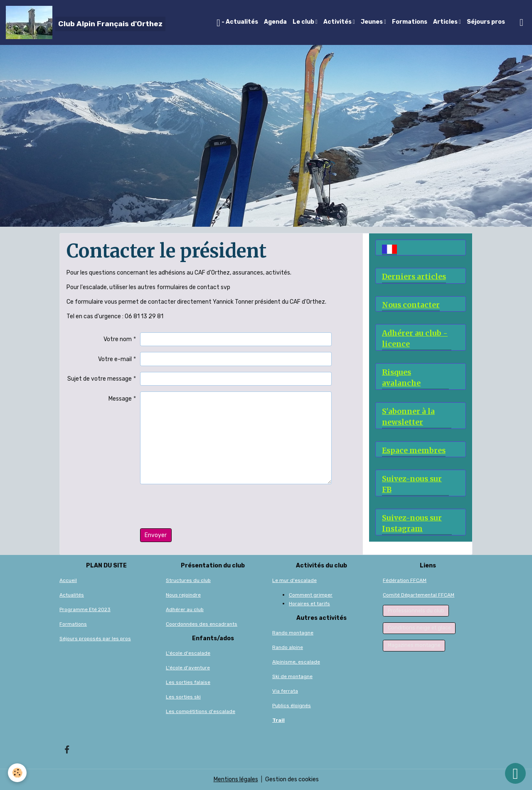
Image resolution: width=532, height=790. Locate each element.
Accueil (68, 580)
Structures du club (188, 580)
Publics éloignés (292, 706)
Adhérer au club (185, 609)
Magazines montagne (414, 645)
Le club (304, 22)
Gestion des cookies (292, 779)
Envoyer (156, 535)
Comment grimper (311, 595)
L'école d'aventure (188, 668)
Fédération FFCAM (405, 580)
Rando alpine (288, 647)
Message (120, 399)
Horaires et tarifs (309, 604)
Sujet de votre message (100, 379)
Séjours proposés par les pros (95, 639)
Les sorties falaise (188, 682)
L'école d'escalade (188, 653)
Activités (338, 22)
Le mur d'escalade (294, 580)
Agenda (275, 22)
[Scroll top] (515, 773)
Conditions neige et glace (419, 628)
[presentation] (203, 506)
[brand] (86, 22)
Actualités (72, 595)
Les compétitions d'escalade (201, 711)
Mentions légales (236, 779)
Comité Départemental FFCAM (419, 595)
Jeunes (372, 22)
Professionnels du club (416, 611)
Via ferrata (285, 691)
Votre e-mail (115, 359)
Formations (410, 22)
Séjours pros (486, 22)
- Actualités (237, 23)
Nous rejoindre (183, 595)
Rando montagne (293, 633)
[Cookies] (18, 773)
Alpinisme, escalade (296, 662)
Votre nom (118, 339)
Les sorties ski (183, 697)
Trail (278, 720)
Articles (446, 22)
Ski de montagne (292, 676)
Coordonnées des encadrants (202, 624)
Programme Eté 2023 (85, 609)
